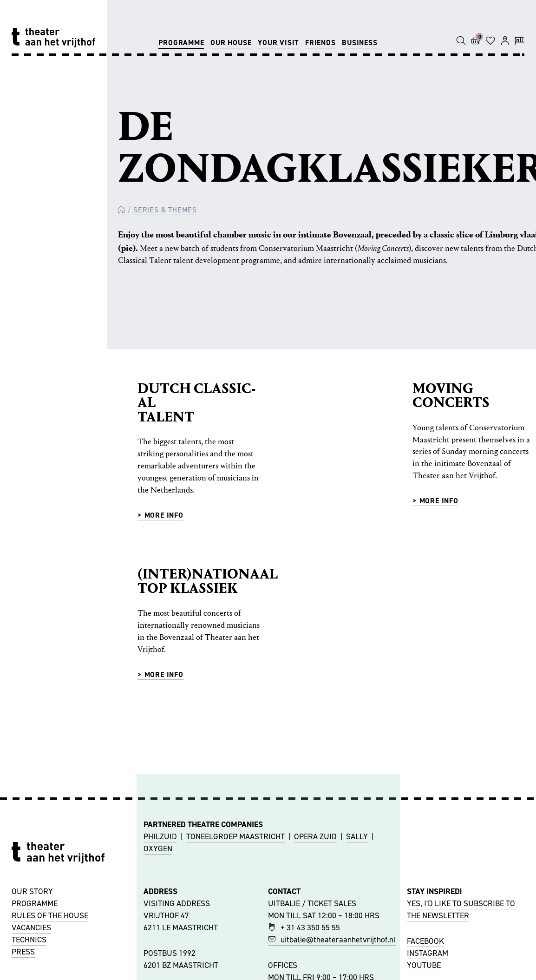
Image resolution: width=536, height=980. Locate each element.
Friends (320, 43)
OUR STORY (32, 891)
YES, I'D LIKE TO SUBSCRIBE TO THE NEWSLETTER (461, 909)
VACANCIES (31, 927)
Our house (231, 43)
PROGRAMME (35, 903)
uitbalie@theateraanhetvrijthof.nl (332, 940)
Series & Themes (165, 210)
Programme (181, 43)
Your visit (278, 43)
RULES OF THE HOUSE (50, 915)
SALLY (357, 836)
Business (360, 43)
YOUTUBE (424, 965)
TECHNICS (29, 940)
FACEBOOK (425, 941)
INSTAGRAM (428, 953)
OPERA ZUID (315, 836)
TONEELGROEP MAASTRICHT (235, 836)
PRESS (23, 952)
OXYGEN (158, 848)
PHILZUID (160, 836)
